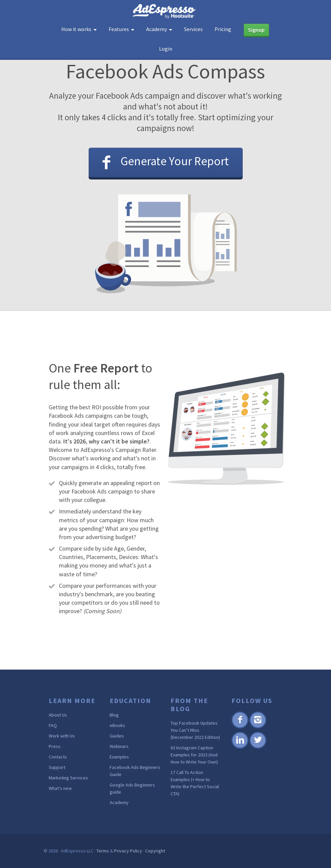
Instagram (258, 727)
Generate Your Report (175, 161)
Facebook (240, 727)
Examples (119, 757)
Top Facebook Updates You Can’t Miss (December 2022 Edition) (195, 730)
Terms (103, 851)
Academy (119, 802)
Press (55, 746)
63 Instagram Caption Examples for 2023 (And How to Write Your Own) (194, 755)
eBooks (117, 725)
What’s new (60, 788)
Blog (114, 715)
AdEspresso (165, 11)
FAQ (53, 725)
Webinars (119, 746)
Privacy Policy (128, 851)
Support (57, 767)
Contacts (58, 757)
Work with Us (62, 736)
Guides (117, 736)
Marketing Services (68, 778)
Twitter (257, 748)
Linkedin (240, 748)
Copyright (155, 851)
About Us (58, 715)
